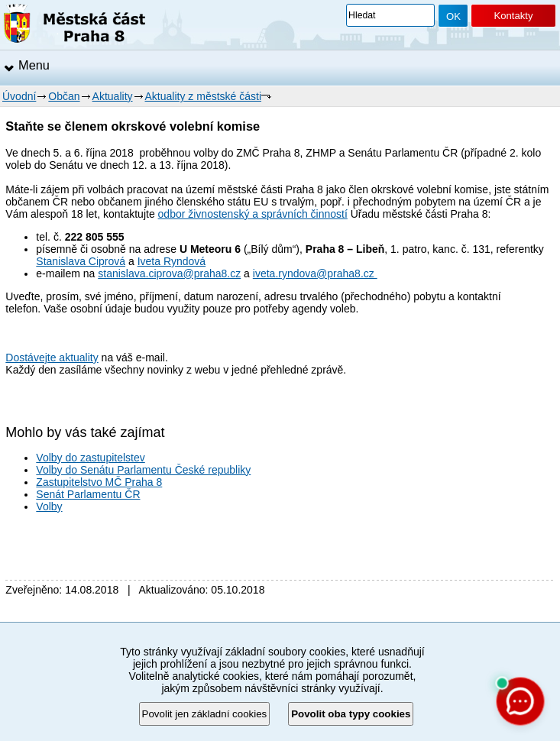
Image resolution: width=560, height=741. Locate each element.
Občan (64, 96)
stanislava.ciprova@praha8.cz (169, 273)
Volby (49, 506)
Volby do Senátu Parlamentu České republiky (143, 470)
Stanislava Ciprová (81, 261)
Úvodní (19, 96)
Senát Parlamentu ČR (88, 494)
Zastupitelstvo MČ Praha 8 (99, 482)
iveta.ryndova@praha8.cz (315, 273)
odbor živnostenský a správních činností (253, 214)
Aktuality (113, 96)
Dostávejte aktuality (52, 358)
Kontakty (513, 16)
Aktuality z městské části (204, 96)
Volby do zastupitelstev (90, 458)
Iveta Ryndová (172, 261)
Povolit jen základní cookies (205, 714)
